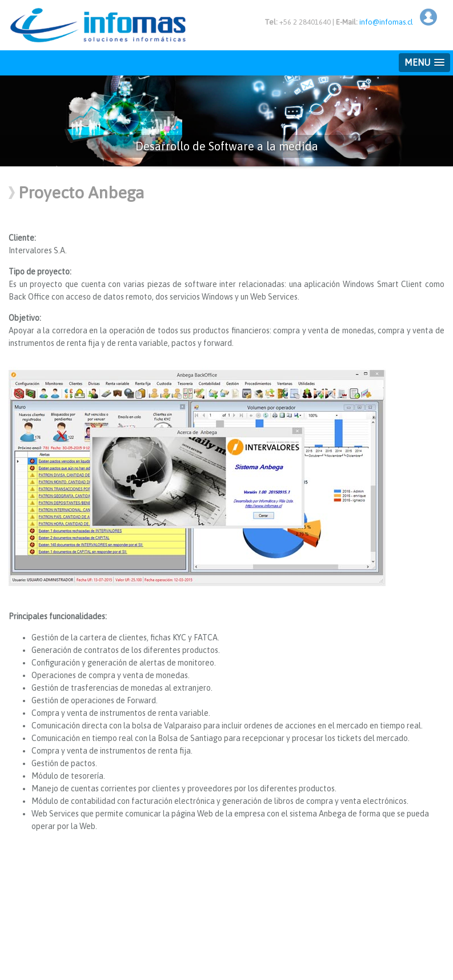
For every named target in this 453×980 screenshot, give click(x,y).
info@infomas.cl (386, 22)
